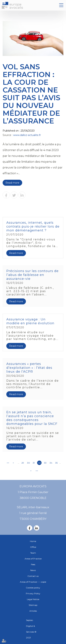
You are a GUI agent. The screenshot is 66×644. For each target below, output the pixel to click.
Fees (33, 564)
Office (33, 547)
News (33, 570)
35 (56, 463)
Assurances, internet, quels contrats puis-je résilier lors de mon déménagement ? (33, 227)
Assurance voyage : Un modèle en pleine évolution (30, 321)
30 (29, 463)
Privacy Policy (33, 593)
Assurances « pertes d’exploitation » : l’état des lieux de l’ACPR (29, 368)
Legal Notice (33, 599)
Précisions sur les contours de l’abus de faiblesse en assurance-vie (32, 275)
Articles (33, 611)
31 (34, 463)
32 (40, 463)
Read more (12, 183)
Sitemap (33, 605)
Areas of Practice (33, 559)
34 (51, 463)
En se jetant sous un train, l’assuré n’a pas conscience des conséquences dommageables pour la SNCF (32, 418)
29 (23, 463)
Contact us (33, 576)
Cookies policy (33, 588)
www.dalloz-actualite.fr (27, 135)
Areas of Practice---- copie (33, 582)
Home (33, 541)
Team (33, 553)
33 (45, 463)
